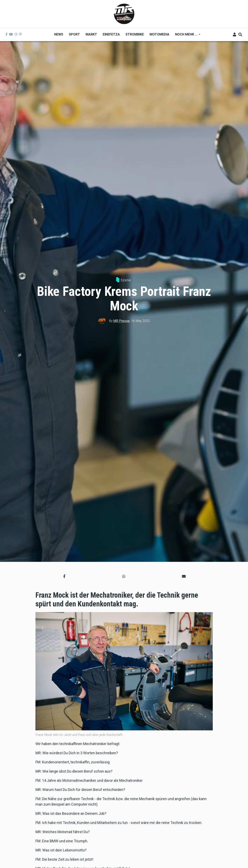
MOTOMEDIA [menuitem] (159, 34)
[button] (64, 576)
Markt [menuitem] (91, 34)
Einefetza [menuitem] (111, 34)
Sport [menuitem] (74, 34)
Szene (126, 280)
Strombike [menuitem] (135, 34)
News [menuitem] (59, 34)
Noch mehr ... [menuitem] (186, 36)
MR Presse (121, 321)
